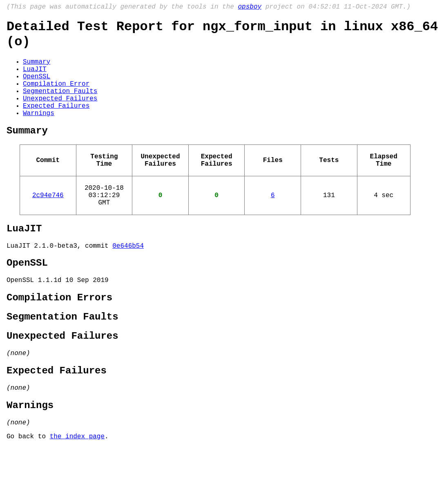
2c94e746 (48, 223)
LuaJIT (35, 78)
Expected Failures (56, 123)
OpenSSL (37, 87)
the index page (77, 493)
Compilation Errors (59, 337)
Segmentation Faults (60, 105)
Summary (37, 69)
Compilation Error (56, 96)
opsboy (250, 8)
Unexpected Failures (60, 114)
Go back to (28, 493)
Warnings (39, 132)
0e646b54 (128, 280)
